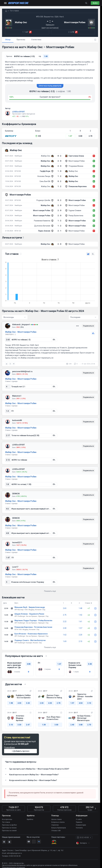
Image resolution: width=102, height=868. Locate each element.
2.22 (65, 622)
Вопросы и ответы (58, 822)
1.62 (65, 635)
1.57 (80, 628)
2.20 (80, 635)
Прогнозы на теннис (9, 828)
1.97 (72, 703)
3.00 (56, 725)
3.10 (89, 703)
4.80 (29, 664)
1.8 (7, 484)
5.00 (90, 664)
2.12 (8, 460)
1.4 (7, 411)
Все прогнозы (7, 819)
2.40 (65, 628)
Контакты (79, 828)
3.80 (81, 725)
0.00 (80, 136)
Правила (79, 822)
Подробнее (9, 748)
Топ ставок (6, 822)
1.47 (70, 136)
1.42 (80, 615)
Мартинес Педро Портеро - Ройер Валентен (33, 620)
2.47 (28, 725)
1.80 (46, 56)
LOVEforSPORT (19, 112)
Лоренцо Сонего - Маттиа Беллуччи (30, 640)
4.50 (81, 703)
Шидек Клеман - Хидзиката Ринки (29, 614)
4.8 (7, 533)
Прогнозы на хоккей (9, 831)
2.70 (90, 136)
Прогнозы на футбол (9, 825)
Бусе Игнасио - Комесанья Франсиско (31, 634)
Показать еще (50, 647)
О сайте (79, 819)
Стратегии (55, 825)
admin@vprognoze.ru (14, 853)
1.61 (80, 622)
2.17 (8, 435)
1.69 (65, 641)
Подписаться (88, 326)
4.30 (19, 703)
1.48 (80, 608)
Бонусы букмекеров (59, 828)
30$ (38, 136)
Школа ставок (56, 819)
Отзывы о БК (56, 831)
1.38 (44, 725)
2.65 (8, 340)
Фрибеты (30, 819)
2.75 (65, 615)
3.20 (28, 703)
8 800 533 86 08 (15, 856)
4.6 (7, 509)
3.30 (19, 725)
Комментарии (81, 825)
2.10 (80, 641)
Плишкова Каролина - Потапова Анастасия (33, 627)
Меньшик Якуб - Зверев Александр (30, 607)
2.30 (42, 703)
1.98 (11, 703)
